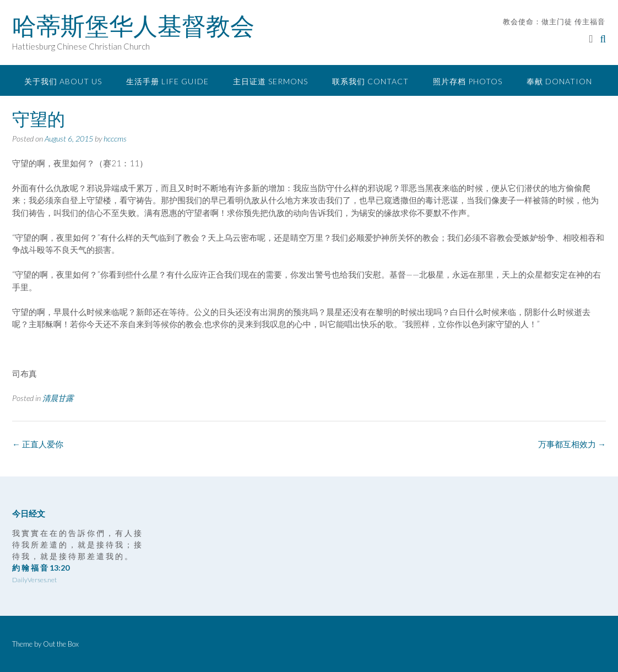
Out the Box (61, 644)
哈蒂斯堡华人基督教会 (133, 26)
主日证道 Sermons (270, 81)
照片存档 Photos (468, 81)
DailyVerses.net (34, 580)
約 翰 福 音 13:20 (41, 568)
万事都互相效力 (572, 444)
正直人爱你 (38, 444)
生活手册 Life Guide (167, 81)
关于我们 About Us (63, 81)
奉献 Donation (559, 81)
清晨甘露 (58, 398)
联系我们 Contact (370, 81)
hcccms (115, 139)
